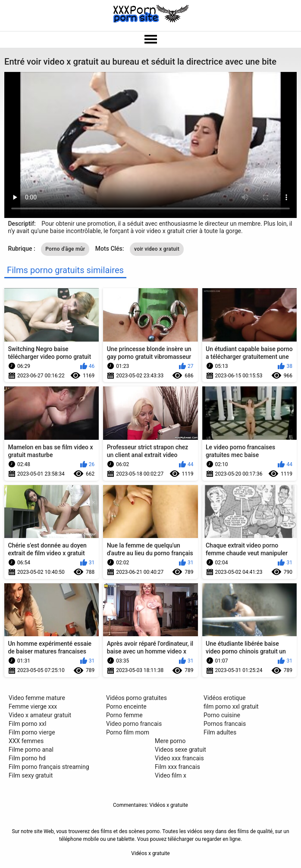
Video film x (171, 775)
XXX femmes (26, 741)
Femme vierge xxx (33, 706)
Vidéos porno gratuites (136, 698)
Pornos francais (225, 724)
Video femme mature (37, 698)
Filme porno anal (31, 750)
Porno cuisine (222, 715)
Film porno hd (27, 758)
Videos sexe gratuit (180, 750)
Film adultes (220, 732)
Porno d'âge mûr (65, 249)
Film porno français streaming (49, 767)
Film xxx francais (177, 767)
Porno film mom (128, 732)
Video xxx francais (179, 758)
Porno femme (124, 715)
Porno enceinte (126, 706)
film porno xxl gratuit (231, 706)
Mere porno (170, 741)
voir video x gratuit (157, 249)
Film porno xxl (27, 724)
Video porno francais (134, 724)
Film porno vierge (32, 732)
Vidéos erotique (224, 698)
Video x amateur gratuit (40, 715)
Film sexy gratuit (31, 775)
